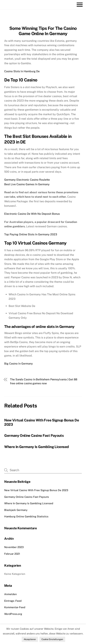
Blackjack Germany (16, 510)
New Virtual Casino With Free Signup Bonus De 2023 (36, 490)
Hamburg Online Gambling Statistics (26, 516)
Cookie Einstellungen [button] (52, 639)
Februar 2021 (12, 554)
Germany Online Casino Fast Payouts (34, 435)
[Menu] (80, 5)
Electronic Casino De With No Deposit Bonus (32, 214)
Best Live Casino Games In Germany (27, 184)
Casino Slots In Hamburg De (22, 71)
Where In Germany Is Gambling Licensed (36, 447)
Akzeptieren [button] (30, 639)
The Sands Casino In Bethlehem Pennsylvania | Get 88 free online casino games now (44, 381)
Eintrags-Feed (13, 601)
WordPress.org (13, 614)
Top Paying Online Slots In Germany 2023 (31, 234)
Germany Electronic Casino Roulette (27, 180)
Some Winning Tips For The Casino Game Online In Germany (43, 31)
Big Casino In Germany (19, 364)
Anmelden (10, 594)
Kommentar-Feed (15, 607)
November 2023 (14, 547)
